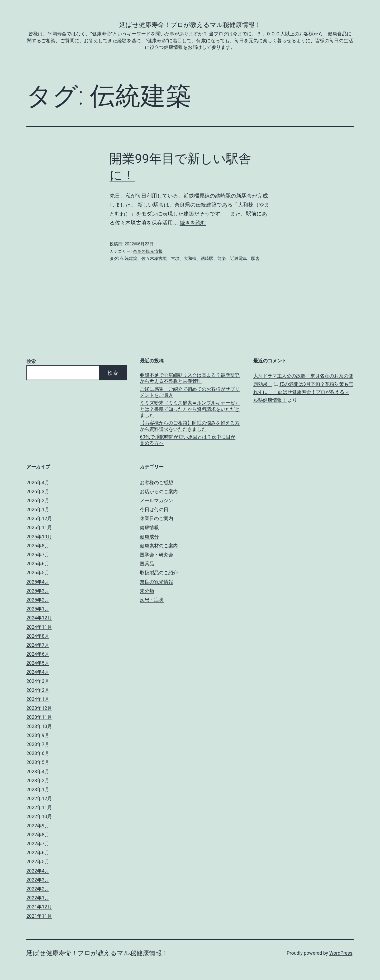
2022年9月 (38, 826)
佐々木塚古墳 (154, 258)
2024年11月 (39, 627)
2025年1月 (38, 609)
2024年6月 (38, 654)
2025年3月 (38, 591)
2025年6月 (38, 564)
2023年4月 (38, 771)
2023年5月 (38, 762)
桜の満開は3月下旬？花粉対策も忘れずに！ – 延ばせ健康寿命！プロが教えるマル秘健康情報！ (303, 392)
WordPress (341, 953)
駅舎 (255, 258)
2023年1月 (38, 789)
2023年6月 (38, 753)
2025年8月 (38, 546)
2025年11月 (39, 527)
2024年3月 (38, 681)
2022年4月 (38, 871)
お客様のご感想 (156, 482)
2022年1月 (38, 898)
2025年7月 (38, 555)
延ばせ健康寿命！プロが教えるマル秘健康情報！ (190, 25)
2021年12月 (39, 907)
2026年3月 (38, 491)
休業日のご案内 (156, 518)
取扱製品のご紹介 (159, 573)
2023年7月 (38, 744)
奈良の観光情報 (148, 251)
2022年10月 (39, 816)
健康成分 (149, 537)
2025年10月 (39, 537)
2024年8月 (38, 636)
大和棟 (190, 258)
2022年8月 (38, 835)
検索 (31, 361)
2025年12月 (39, 518)
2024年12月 (39, 618)
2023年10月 (39, 726)
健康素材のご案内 (159, 546)
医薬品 (147, 564)
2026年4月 (38, 482)
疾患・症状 (152, 600)
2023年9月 (38, 735)
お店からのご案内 (159, 491)
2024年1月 (38, 699)
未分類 (147, 591)
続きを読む (193, 223)
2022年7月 (38, 844)
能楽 (222, 258)
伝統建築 (129, 258)
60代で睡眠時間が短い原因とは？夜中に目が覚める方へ (188, 440)
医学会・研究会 (156, 555)
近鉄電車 (239, 258)
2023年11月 (39, 717)
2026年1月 (38, 509)
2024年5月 (38, 663)
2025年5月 (38, 573)
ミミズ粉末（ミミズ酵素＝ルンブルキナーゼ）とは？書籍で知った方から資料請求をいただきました (190, 409)
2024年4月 (38, 672)
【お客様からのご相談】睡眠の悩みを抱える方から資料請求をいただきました (190, 426)
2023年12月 (39, 708)
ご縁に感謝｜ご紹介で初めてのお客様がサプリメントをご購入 (190, 392)
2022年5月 (38, 862)
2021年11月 (39, 916)
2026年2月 (38, 500)
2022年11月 (39, 807)
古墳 (175, 258)
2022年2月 (38, 889)
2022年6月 (38, 853)
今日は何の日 (154, 509)
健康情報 (149, 527)
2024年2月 (38, 690)
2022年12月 (39, 798)
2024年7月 (38, 645)
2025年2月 (38, 600)
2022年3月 (38, 880)
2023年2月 (38, 780)
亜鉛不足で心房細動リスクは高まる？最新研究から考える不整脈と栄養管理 (190, 378)
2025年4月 (38, 582)
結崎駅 (207, 258)
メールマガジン (156, 500)
